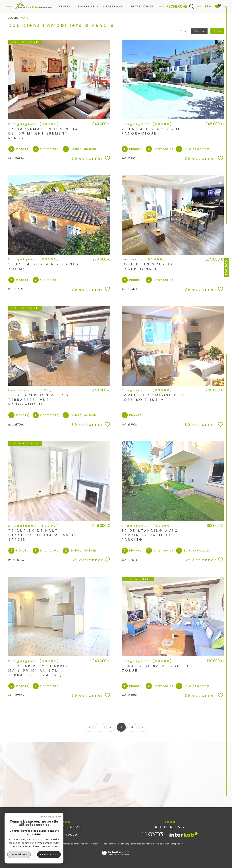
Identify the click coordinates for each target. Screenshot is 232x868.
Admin (149, 844)
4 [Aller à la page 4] (132, 727)
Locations (86, 7)
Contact (226, 268)
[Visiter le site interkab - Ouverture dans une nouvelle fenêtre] (184, 834)
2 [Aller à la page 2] (111, 727)
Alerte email (113, 7)
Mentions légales (137, 844)
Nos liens (157, 844)
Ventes (64, 7)
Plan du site (123, 844)
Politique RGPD (169, 844)
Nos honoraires (110, 844)
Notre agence (142, 7)
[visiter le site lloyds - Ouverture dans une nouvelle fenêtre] (153, 834)
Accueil (13, 18)
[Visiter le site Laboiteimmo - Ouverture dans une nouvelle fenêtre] (116, 857)
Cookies (180, 844)
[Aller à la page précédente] (89, 727)
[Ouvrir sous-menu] (97, 6)
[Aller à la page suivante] (143, 727)
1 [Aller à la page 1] (100, 727)
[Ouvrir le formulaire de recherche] (180, 6)
